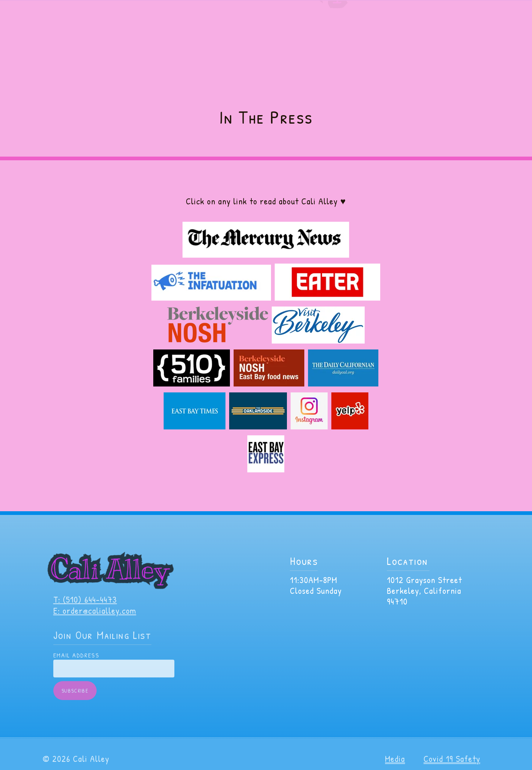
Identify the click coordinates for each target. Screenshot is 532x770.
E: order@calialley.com (95, 617)
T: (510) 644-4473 (85, 606)
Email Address (76, 661)
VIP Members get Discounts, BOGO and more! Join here (266, 7)
